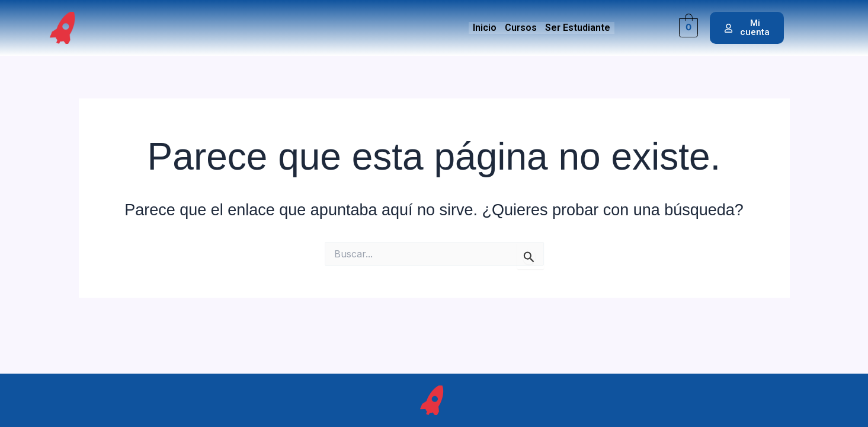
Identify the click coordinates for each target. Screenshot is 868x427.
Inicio (485, 28)
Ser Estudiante (578, 28)
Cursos (521, 28)
